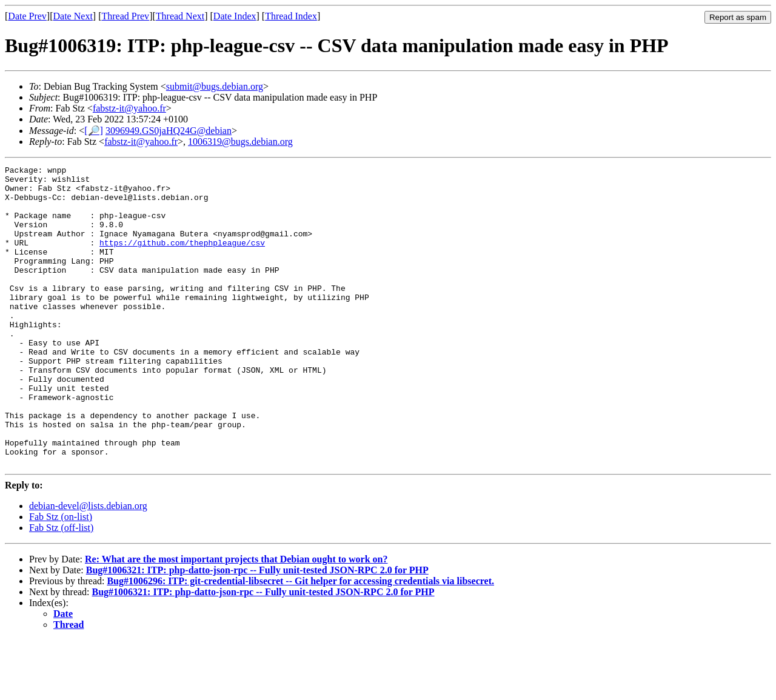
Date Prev (27, 16)
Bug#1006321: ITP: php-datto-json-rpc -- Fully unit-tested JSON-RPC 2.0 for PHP (257, 630)
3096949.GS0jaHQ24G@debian (169, 131)
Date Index (235, 16)
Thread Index (291, 16)
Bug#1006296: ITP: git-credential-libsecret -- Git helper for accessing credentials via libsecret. (300, 641)
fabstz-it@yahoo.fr (129, 108)
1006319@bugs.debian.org (240, 142)
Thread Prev (125, 16)
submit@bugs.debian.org (215, 86)
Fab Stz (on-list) (61, 577)
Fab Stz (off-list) (61, 588)
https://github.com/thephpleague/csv (182, 259)
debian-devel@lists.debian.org (88, 566)
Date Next (73, 16)
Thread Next (180, 16)
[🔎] (94, 131)
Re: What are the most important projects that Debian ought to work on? (236, 619)
